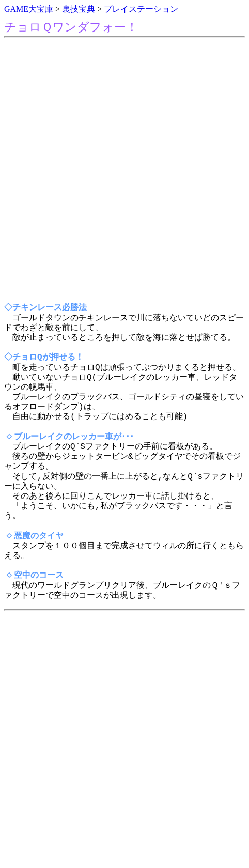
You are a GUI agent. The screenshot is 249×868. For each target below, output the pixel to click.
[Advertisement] (125, 171)
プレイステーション (141, 9)
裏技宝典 (79, 9)
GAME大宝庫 (29, 9)
